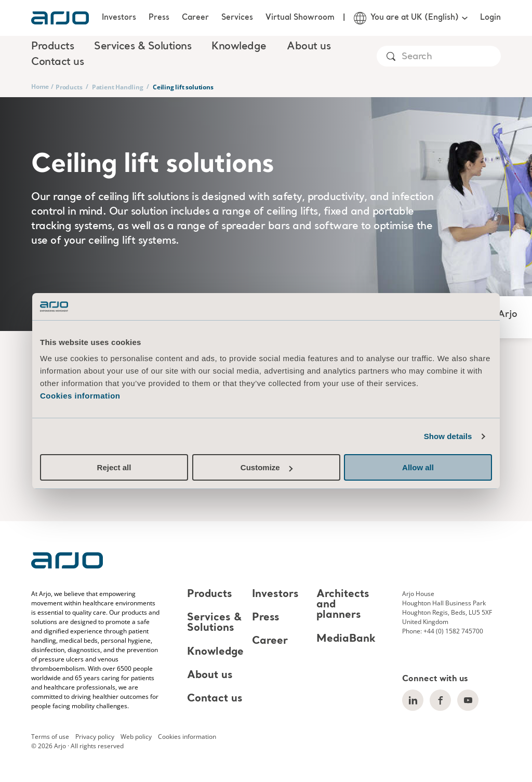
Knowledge (215, 652)
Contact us (57, 62)
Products (69, 87)
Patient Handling (118, 87)
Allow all (418, 467)
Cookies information (80, 396)
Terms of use (50, 737)
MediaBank (346, 639)
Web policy (136, 737)
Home (40, 87)
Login (490, 18)
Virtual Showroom (300, 18)
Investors (119, 18)
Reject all (114, 467)
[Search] (451, 57)
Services (237, 18)
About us (210, 675)
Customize (267, 467)
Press (159, 18)
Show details (448, 436)
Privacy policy (95, 737)
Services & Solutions (214, 623)
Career (195, 18)
